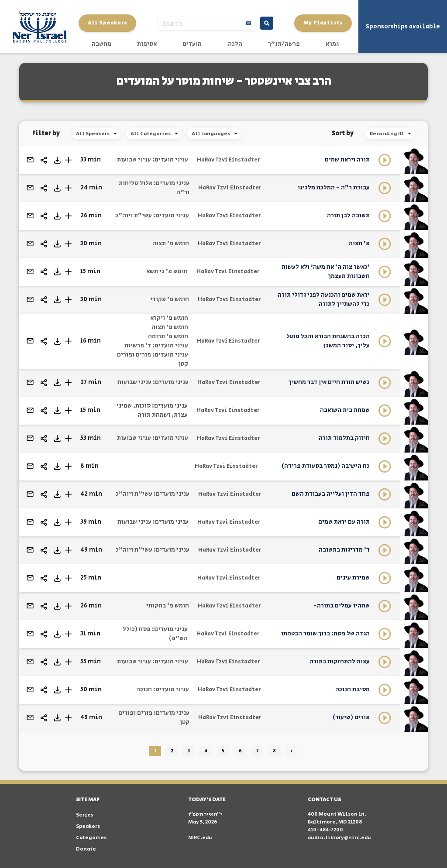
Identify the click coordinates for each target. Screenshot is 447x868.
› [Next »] (291, 751)
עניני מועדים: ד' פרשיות (156, 346)
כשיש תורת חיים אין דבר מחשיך (329, 382)
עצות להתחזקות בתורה (340, 662)
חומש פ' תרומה (168, 336)
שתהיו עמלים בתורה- (342, 606)
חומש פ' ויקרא (169, 318)
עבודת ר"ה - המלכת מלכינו (334, 188)
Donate (86, 849)
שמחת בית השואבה (345, 410)
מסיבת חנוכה (352, 690)
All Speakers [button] (107, 23)
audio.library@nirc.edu (339, 838)
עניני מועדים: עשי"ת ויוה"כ (152, 216)
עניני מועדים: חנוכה (163, 690)
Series (85, 815)
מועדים (192, 44)
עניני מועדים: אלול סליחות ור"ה (154, 188)
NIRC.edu (200, 838)
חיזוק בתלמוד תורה (344, 438)
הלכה (235, 44)
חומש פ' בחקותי (168, 606)
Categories (91, 838)
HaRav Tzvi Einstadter (228, 160)
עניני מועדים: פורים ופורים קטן (153, 359)
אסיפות (147, 44)
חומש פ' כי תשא (167, 271)
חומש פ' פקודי (170, 299)
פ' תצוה (359, 244)
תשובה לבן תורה (348, 216)
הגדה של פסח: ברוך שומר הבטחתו (325, 634)
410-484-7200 (325, 830)
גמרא (332, 44)
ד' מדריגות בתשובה (344, 550)
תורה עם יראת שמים (344, 522)
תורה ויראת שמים (347, 160)
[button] (68, 160)
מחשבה (101, 44)
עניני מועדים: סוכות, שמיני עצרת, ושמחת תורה (152, 410)
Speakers (88, 826)
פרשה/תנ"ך (284, 44)
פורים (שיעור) (351, 717)
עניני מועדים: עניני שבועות (153, 160)
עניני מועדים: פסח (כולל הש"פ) (155, 634)
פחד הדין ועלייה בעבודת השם (331, 494)
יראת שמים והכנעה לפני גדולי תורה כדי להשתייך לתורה (324, 300)
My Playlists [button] (323, 23)
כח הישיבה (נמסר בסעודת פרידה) (326, 466)
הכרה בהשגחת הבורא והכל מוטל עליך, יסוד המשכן (328, 341)
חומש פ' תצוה (171, 244)
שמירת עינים (353, 578)
